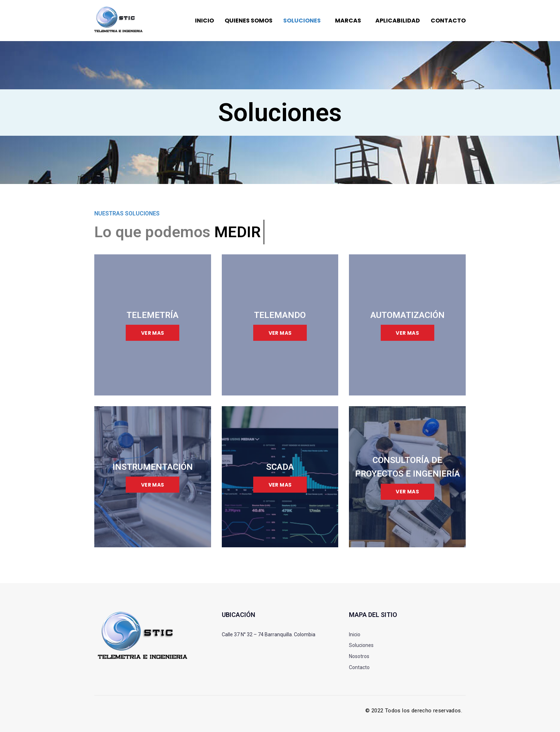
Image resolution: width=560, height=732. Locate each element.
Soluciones (302, 21)
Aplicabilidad (398, 21)
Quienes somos (249, 21)
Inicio (204, 21)
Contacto (448, 21)
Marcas (348, 21)
